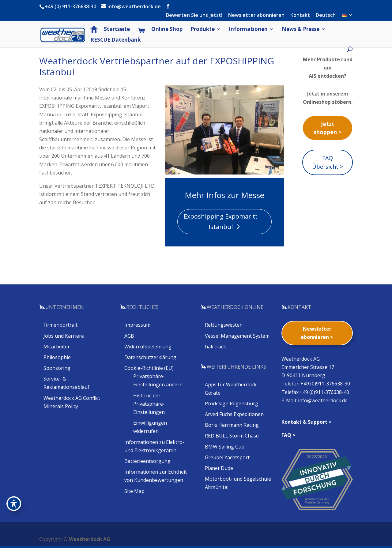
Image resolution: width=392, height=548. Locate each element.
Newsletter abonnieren (256, 15)
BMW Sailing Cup (225, 447)
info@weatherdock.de (323, 400)
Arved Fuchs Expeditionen (234, 414)
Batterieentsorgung (147, 461)
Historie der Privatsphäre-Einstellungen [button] (149, 404)
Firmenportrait (60, 325)
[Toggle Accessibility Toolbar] (14, 504)
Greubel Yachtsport (227, 457)
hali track (215, 347)
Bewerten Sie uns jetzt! (194, 15)
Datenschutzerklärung (150, 357)
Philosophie (57, 357)
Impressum (137, 325)
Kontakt (300, 15)
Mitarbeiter (57, 347)
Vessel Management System (237, 336)
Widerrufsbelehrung (148, 347)
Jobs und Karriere (64, 336)
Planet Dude (219, 468)
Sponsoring (57, 368)
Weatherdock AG (90, 539)
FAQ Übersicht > (328, 162)
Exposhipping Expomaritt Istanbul (221, 221)
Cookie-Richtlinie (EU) (149, 368)
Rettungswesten (224, 325)
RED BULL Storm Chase (232, 436)
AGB (129, 336)
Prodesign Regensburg (232, 403)
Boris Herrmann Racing (232, 425)
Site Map (134, 491)
